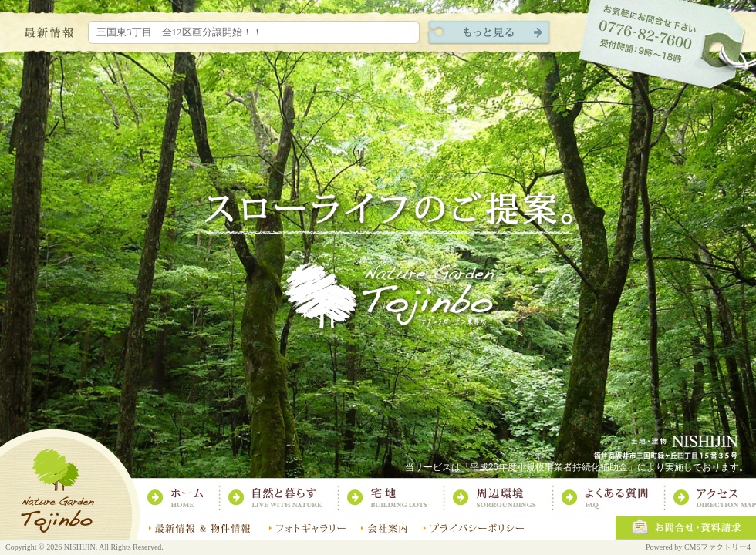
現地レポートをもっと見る (489, 33)
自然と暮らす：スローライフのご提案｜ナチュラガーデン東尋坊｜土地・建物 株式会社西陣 (283, 498)
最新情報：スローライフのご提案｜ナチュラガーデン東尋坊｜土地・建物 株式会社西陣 (201, 528)
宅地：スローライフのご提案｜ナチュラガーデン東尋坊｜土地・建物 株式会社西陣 (395, 498)
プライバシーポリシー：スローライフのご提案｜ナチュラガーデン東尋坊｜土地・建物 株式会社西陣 (474, 528)
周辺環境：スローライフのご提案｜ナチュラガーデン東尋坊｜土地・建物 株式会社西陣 (502, 498)
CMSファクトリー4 (717, 547)
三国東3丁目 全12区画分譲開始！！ (179, 32)
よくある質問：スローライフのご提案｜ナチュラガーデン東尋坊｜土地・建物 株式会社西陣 (613, 498)
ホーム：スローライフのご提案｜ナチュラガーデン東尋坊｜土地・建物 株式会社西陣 (183, 498)
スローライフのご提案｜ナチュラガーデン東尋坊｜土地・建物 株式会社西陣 (70, 484)
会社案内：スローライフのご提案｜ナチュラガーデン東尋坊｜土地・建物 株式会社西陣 (384, 528)
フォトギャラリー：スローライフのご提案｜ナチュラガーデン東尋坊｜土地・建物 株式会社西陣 (307, 528)
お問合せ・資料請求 (685, 528)
